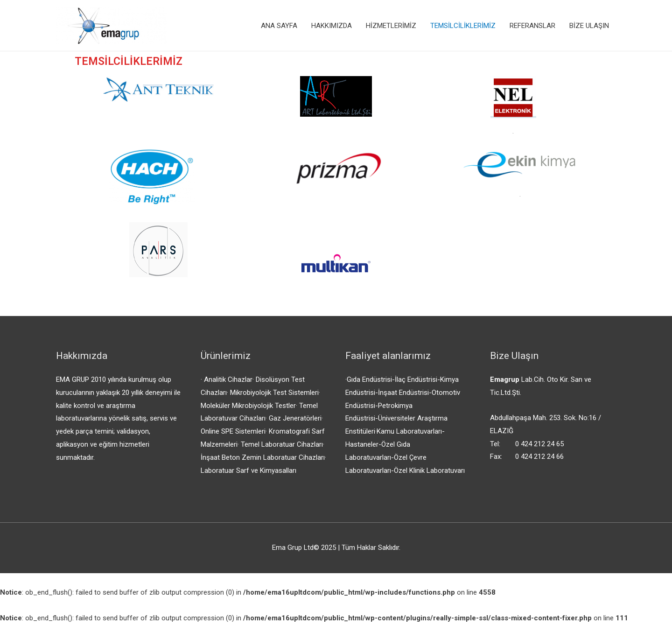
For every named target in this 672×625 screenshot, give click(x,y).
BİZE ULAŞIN (589, 26)
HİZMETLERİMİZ (391, 26)
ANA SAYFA (279, 26)
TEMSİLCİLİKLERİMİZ (463, 26)
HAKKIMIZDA (332, 26)
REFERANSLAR (532, 26)
